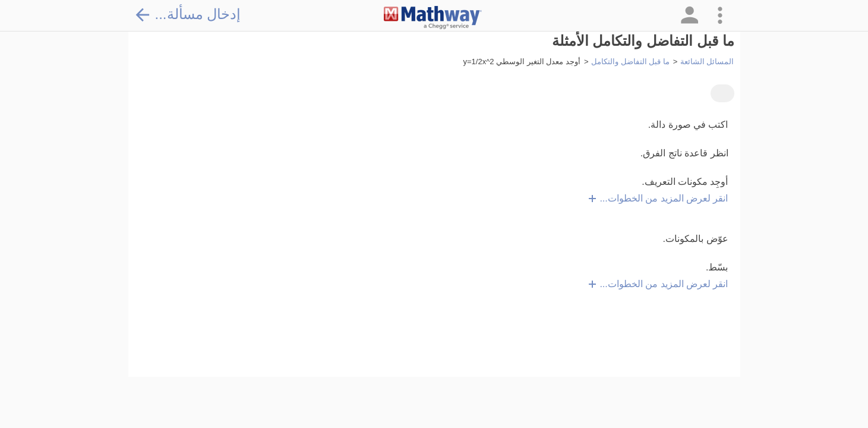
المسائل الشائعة (707, 62)
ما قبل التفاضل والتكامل (630, 62)
